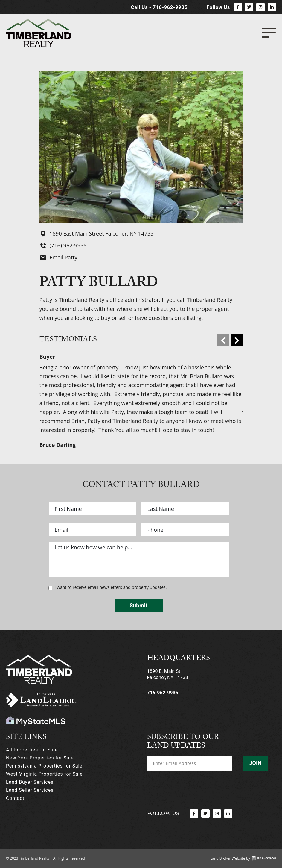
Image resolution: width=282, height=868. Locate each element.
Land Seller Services (30, 790)
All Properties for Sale (32, 750)
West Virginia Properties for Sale (44, 774)
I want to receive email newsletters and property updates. (111, 587)
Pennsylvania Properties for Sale (44, 766)
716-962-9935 (163, 693)
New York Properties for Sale (40, 758)
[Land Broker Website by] (264, 858)
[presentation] (193, 786)
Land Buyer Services (30, 782)
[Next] (237, 340)
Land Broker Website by (230, 858)
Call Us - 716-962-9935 (159, 7)
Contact (15, 798)
